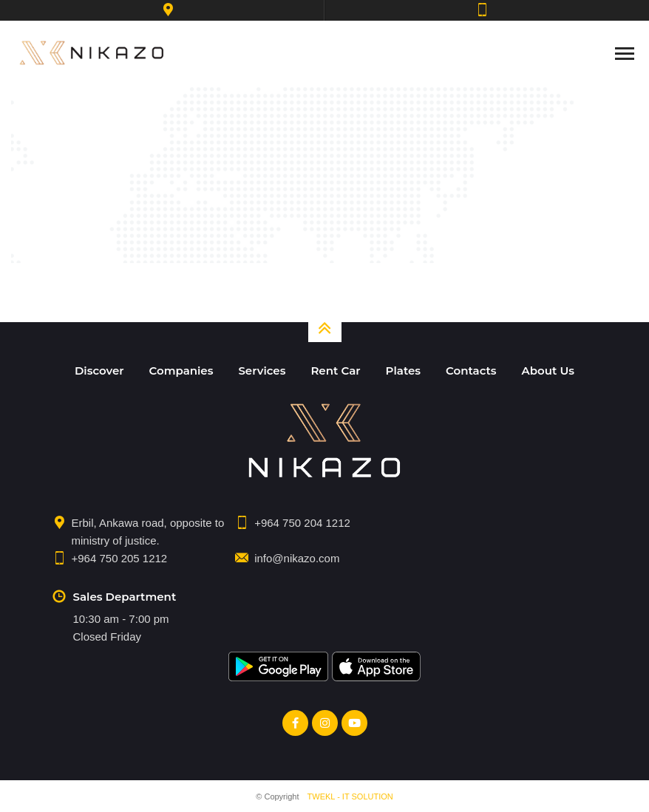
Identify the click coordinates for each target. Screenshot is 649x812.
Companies (181, 371)
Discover (99, 371)
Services (262, 371)
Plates (403, 371)
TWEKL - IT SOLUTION (350, 796)
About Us (548, 371)
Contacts (471, 371)
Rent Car (335, 371)
